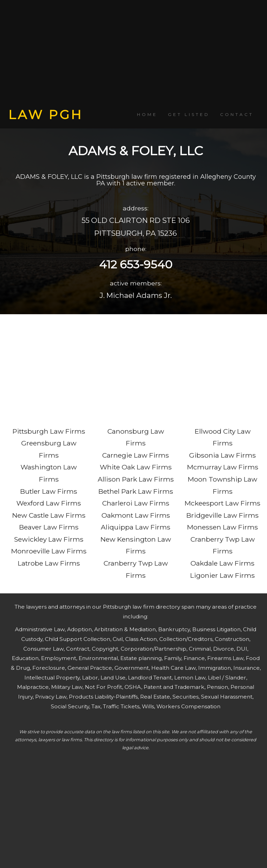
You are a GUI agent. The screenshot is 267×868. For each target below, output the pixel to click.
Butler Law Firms (49, 491)
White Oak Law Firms (136, 467)
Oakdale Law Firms (222, 563)
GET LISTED (189, 114)
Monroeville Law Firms (49, 551)
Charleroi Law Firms (136, 503)
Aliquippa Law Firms (136, 527)
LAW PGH (46, 115)
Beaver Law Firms (49, 527)
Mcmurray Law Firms (223, 467)
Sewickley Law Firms (49, 539)
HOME (147, 114)
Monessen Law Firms (222, 527)
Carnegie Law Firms (136, 455)
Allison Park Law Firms (136, 479)
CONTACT (237, 114)
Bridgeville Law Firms (222, 515)
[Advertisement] (133, 54)
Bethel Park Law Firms (136, 491)
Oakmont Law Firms (136, 515)
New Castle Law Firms (49, 515)
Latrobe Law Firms (49, 563)
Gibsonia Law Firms (222, 455)
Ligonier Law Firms (222, 575)
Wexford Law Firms (49, 503)
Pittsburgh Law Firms (49, 431)
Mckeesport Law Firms (222, 503)
